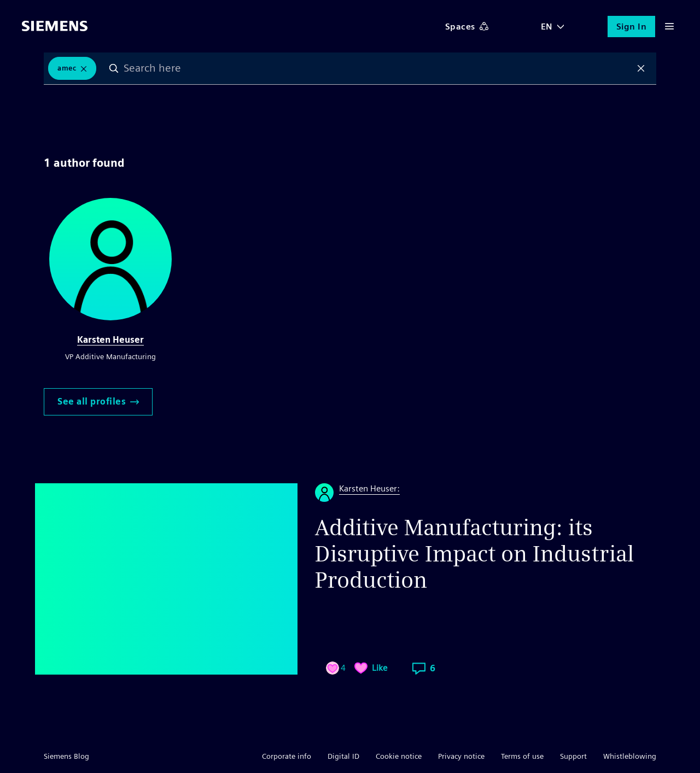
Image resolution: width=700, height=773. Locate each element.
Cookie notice (399, 756)
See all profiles (98, 402)
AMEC (67, 68)
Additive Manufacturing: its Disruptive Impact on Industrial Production (474, 554)
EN (547, 27)
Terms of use (522, 756)
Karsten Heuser (110, 340)
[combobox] (377, 68)
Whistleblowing (630, 756)
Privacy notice (461, 756)
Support (573, 756)
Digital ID (343, 756)
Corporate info (287, 756)
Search (114, 68)
